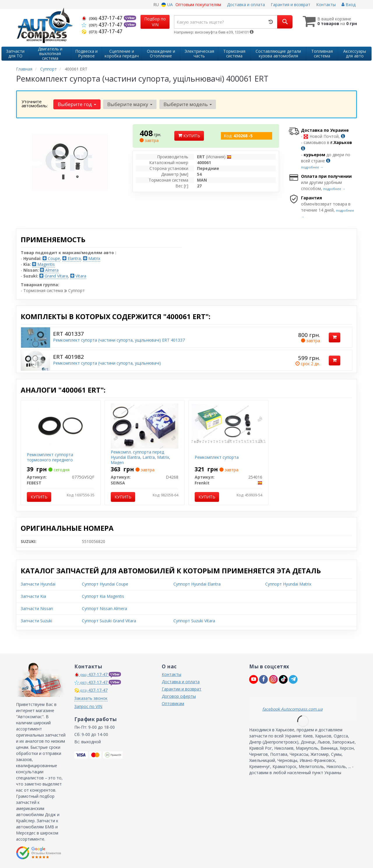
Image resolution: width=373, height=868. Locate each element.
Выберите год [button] (77, 104)
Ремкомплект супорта (217, 457)
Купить (189, 136)
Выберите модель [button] (188, 104)
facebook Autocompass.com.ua (292, 709)
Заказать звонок (91, 698)
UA (167, 5)
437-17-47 (103, 18)
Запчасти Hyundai (38, 584)
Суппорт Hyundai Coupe (105, 584)
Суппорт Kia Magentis (103, 596)
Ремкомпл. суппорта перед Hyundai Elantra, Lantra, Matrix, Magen (140, 457)
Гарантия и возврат (291, 5)
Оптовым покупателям (198, 5)
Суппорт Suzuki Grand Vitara (109, 621)
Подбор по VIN (155, 22)
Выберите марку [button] (130, 104)
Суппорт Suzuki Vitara (194, 621)
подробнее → (312, 167)
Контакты (326, 5)
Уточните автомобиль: (35, 103)
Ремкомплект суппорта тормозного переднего (50, 457)
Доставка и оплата (246, 5)
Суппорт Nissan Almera (104, 608)
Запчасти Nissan (37, 608)
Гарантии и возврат (182, 689)
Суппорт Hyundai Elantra (197, 584)
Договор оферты (179, 696)
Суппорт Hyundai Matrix (288, 584)
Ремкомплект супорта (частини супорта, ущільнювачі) (107, 363)
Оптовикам (173, 703)
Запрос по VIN (88, 706)
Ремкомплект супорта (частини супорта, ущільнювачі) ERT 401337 (119, 340)
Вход (349, 5)
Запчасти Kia (33, 596)
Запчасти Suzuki (36, 621)
